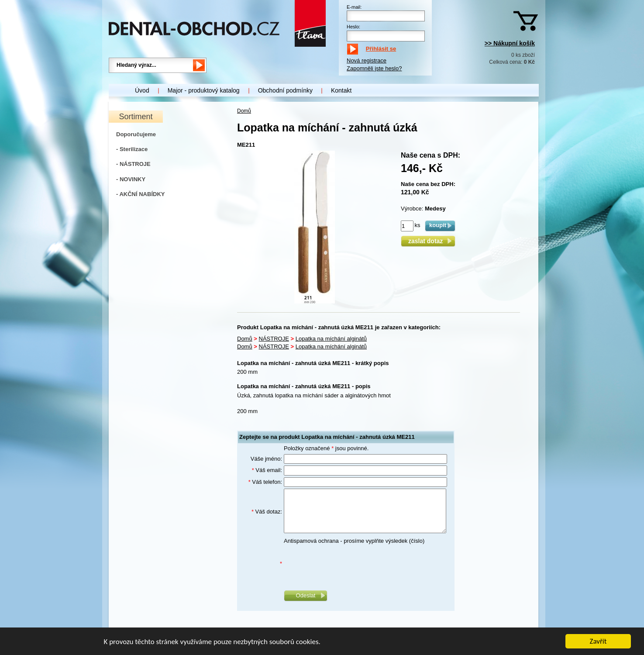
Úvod (142, 90)
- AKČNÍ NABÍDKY (140, 194)
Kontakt (341, 90)
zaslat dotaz (428, 241)
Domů (244, 111)
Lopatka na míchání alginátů (331, 339)
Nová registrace (367, 60)
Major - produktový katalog (204, 90)
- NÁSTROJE (133, 164)
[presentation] (350, 564)
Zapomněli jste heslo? (374, 68)
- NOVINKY (131, 179)
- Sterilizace (132, 149)
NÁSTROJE (274, 339)
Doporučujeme (136, 134)
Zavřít (598, 641)
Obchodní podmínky (285, 90)
